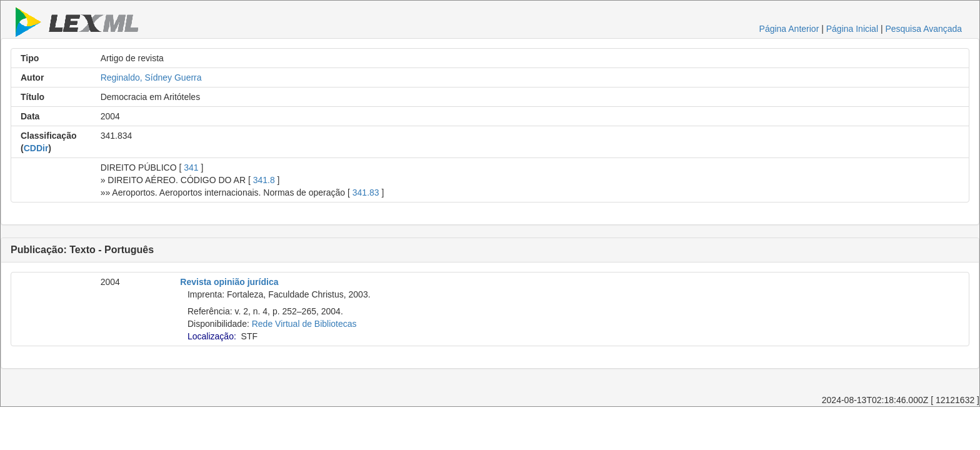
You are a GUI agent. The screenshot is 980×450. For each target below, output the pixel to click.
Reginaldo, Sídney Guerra (151, 77)
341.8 (264, 180)
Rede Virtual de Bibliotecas (304, 324)
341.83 (366, 192)
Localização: (212, 336)
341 (191, 167)
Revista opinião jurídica (229, 282)
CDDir (36, 148)
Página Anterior (789, 29)
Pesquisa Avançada (923, 29)
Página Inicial (852, 29)
